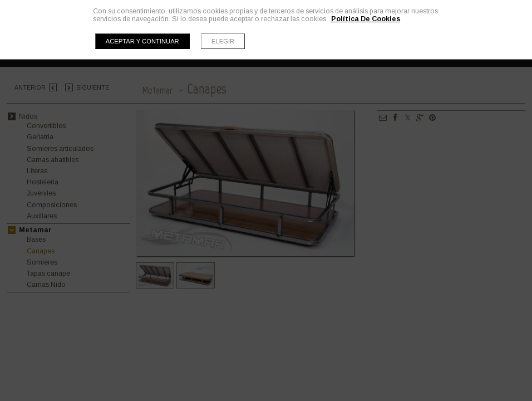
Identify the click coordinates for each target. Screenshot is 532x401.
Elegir (223, 41)
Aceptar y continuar (142, 41)
